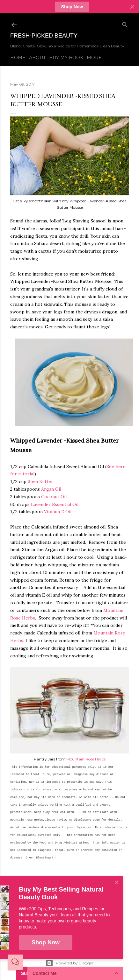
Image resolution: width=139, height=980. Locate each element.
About (37, 58)
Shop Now (72, 7)
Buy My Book (66, 58)
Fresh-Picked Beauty (44, 36)
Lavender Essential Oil (55, 504)
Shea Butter (40, 481)
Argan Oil (51, 489)
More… (96, 58)
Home (18, 58)
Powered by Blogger (69, 963)
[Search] (125, 23)
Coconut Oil (54, 497)
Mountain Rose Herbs (86, 759)
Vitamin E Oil (58, 512)
